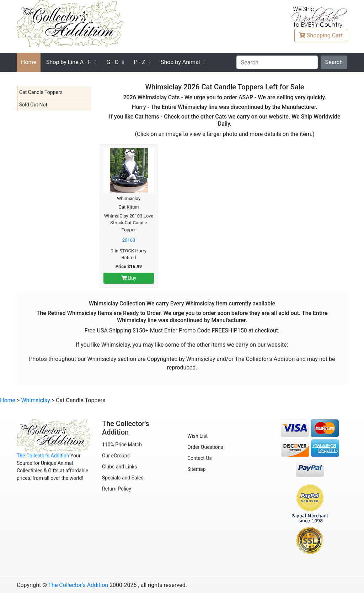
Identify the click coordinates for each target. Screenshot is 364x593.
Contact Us (200, 458)
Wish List (197, 436)
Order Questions (205, 447)
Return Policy (117, 489)
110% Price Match (122, 445)
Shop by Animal (180, 62)
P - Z (140, 62)
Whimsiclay (36, 400)
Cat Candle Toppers (41, 92)
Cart (321, 35)
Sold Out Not (33, 105)
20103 (129, 240)
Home (29, 62)
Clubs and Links (120, 467)
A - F (69, 62)
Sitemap (196, 469)
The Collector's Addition (43, 456)
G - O (112, 62)
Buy (129, 278)
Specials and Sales (123, 478)
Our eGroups (116, 456)
